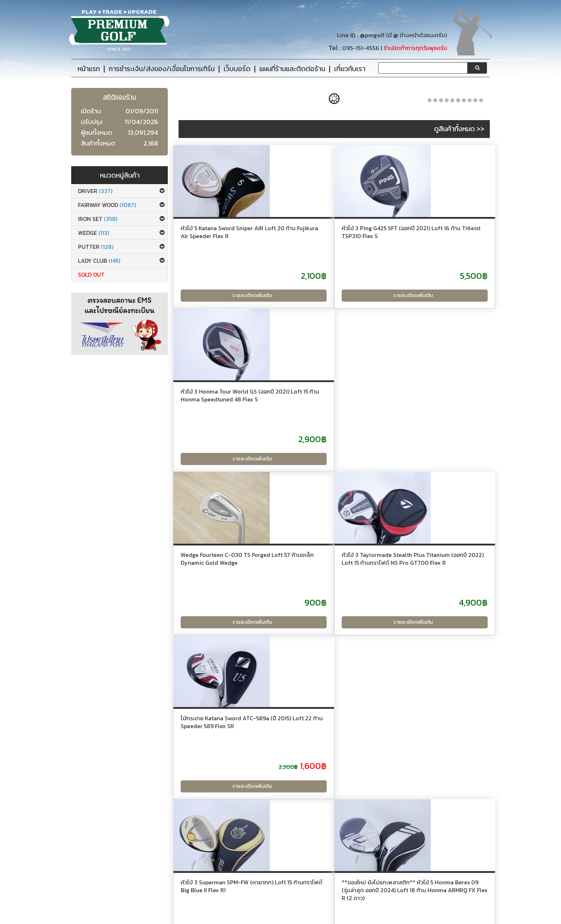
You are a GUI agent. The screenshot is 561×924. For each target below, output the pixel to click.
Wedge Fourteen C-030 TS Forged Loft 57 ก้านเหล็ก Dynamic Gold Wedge (221, 410)
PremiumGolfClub (399, 917)
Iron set (98, 219)
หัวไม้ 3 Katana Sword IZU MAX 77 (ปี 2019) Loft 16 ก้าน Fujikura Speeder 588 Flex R (440, 585)
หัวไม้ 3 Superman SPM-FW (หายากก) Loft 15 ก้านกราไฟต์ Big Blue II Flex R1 (225, 585)
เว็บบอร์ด (241, 885)
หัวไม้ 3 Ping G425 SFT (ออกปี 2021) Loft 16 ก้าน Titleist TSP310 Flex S (330, 236)
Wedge (94, 233)
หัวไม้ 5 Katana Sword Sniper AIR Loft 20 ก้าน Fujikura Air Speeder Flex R (222, 236)
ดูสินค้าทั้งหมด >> (459, 129)
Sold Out (91, 275)
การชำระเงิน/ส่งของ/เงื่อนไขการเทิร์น (164, 895)
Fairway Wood (107, 205)
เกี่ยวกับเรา (135, 885)
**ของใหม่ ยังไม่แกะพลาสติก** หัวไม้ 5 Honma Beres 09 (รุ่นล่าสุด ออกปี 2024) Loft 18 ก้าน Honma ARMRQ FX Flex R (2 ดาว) (331, 593)
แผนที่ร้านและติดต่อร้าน (256, 895)
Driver (95, 191)
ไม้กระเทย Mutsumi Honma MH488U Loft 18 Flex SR (327, 756)
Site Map (242, 905)
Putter (96, 247)
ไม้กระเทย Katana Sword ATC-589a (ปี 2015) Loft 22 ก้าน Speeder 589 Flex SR (438, 410)
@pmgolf (372, 35)
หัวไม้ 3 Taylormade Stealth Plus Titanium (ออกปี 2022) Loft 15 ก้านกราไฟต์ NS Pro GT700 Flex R (329, 414)
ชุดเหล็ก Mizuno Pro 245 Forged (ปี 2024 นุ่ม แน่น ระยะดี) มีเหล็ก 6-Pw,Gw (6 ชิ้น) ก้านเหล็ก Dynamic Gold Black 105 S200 (442, 764)
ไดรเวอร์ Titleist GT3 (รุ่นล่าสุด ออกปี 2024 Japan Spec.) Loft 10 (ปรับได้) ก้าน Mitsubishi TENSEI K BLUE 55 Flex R (224, 764)
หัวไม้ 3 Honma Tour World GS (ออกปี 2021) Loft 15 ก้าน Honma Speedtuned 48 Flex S (441, 236)
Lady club (99, 261)
